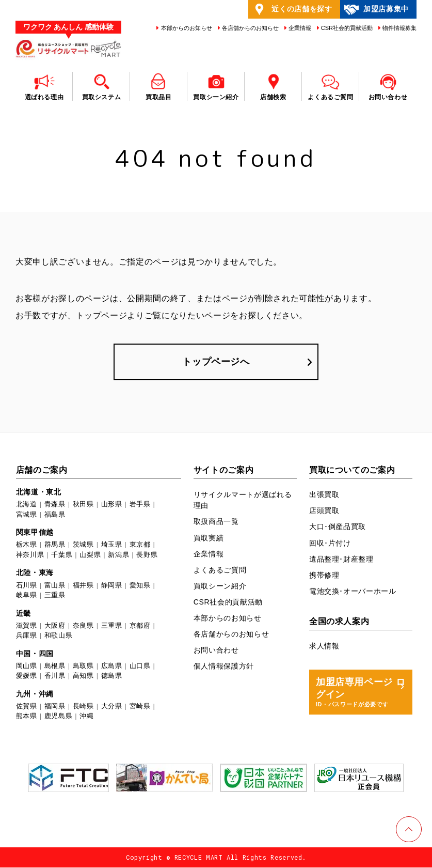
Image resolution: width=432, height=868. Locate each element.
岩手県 (140, 505)
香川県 (55, 676)
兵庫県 (27, 635)
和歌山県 (59, 635)
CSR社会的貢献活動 (346, 28)
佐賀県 (27, 706)
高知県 (83, 676)
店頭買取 (324, 511)
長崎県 (83, 706)
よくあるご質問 (220, 570)
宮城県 (27, 514)
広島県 (112, 666)
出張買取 (324, 495)
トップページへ (216, 362)
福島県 (55, 514)
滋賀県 (27, 625)
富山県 (55, 585)
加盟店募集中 (376, 9)
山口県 (140, 666)
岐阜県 (27, 595)
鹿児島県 (59, 716)
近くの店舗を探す (292, 9)
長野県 (147, 555)
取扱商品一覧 (216, 522)
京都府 (140, 625)
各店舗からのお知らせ (250, 28)
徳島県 (112, 676)
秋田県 (83, 505)
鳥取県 (83, 666)
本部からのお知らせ (185, 28)
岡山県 (27, 666)
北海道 (27, 505)
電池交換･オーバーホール (353, 591)
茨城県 (83, 545)
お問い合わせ (216, 650)
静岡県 (112, 585)
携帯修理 (324, 575)
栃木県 (27, 545)
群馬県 (55, 545)
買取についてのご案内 (352, 470)
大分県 (112, 706)
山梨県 (90, 555)
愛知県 (140, 585)
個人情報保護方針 (224, 666)
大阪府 (55, 625)
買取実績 (209, 538)
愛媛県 (27, 676)
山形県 (112, 505)
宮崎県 (140, 706)
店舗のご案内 (42, 470)
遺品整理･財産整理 (341, 559)
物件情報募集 (399, 28)
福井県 (83, 585)
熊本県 (27, 716)
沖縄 (86, 716)
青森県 (55, 505)
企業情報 (299, 28)
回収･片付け (330, 543)
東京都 (140, 545)
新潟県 (118, 555)
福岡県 (55, 706)
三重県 (55, 595)
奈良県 (83, 625)
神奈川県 (30, 555)
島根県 (55, 666)
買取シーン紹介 (220, 586)
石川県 (27, 585)
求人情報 (324, 646)
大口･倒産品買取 (338, 527)
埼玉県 (112, 545)
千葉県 (62, 555)
